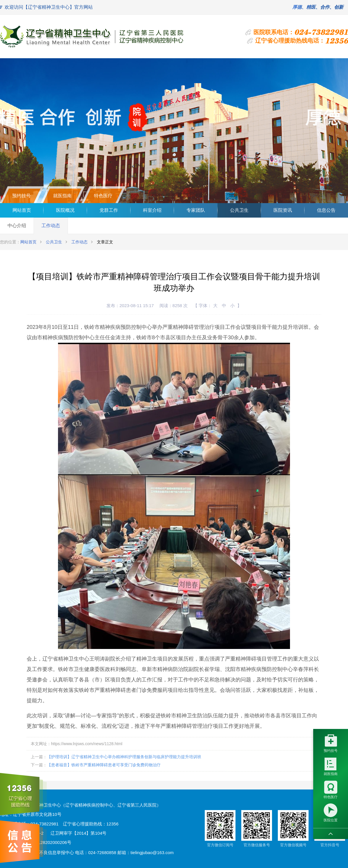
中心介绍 (17, 226)
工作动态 (51, 226)
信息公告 (326, 210)
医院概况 (65, 210)
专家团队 (196, 210)
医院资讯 (283, 210)
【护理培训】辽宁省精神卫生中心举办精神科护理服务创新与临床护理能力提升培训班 (124, 757)
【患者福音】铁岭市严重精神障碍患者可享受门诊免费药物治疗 (104, 765)
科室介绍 (152, 210)
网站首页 (22, 210)
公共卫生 (239, 210)
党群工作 (109, 210)
